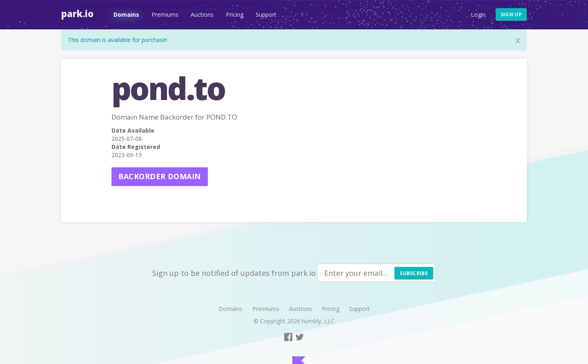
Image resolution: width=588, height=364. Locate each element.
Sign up (511, 14)
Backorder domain (160, 176)
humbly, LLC (318, 321)
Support (266, 14)
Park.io (77, 13)
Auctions (202, 14)
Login (478, 14)
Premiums (165, 14)
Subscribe (414, 273)
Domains (126, 14)
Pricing (235, 14)
